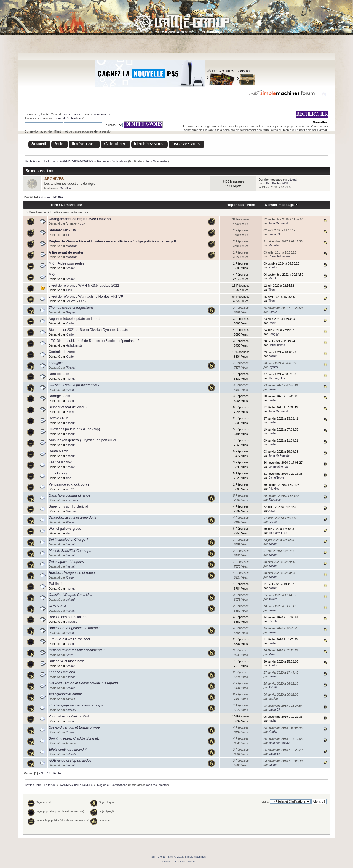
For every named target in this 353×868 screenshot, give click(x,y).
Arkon (272, 511)
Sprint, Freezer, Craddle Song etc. (75, 738)
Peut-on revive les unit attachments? (76, 650)
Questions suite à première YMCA (74, 385)
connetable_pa (278, 466)
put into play (58, 473)
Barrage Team (59, 396)
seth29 (70, 489)
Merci (272, 278)
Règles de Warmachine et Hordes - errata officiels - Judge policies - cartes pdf (112, 241)
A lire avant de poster (66, 252)
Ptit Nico (274, 489)
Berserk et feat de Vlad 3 (67, 407)
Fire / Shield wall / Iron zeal (69, 639)
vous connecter (74, 114)
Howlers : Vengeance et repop (72, 573)
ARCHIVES (54, 179)
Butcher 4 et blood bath (66, 661)
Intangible (56, 363)
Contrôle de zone (62, 352)
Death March (58, 451)
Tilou (69, 290)
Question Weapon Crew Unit (70, 595)
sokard (70, 600)
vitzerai (293, 180)
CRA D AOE (58, 606)
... (46, 197)
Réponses (235, 205)
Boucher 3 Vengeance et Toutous (74, 628)
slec (69, 478)
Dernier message (281, 205)
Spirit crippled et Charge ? (68, 540)
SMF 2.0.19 (159, 857)
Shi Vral (71, 301)
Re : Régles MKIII (277, 183)
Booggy (274, 334)
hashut (273, 356)
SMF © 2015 (176, 857)
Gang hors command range (69, 495)
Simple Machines (195, 857)
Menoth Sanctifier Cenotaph (70, 551)
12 (49, 197)
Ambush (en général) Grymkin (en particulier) (83, 440)
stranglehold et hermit (65, 694)
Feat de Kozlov (60, 462)
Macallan (65, 188)
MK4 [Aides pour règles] (67, 263)
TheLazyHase (278, 378)
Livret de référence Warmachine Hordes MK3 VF (86, 297)
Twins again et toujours (66, 562)
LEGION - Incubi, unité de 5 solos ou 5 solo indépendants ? (94, 341)
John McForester (157, 161)
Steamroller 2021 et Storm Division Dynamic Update (88, 330)
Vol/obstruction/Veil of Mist (69, 716)
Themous (72, 500)
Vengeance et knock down (69, 484)
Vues (251, 205)
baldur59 (274, 234)
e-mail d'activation (69, 118)
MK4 (52, 275)
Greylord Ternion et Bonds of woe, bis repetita (83, 683)
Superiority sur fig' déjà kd (68, 506)
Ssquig (70, 312)
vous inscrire (102, 114)
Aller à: (265, 802)
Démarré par (72, 205)
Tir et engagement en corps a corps (76, 705)
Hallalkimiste (74, 345)
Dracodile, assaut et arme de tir (72, 518)
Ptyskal (71, 368)
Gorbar (273, 522)
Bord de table (59, 374)
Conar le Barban (279, 256)
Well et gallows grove (65, 529)
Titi (68, 235)
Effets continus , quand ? (67, 750)
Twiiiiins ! (55, 584)
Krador (70, 268)
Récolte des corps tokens (68, 617)
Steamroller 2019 (62, 230)
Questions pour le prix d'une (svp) (74, 429)
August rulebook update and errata (75, 319)
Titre (54, 205)
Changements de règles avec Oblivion (80, 219)
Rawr (272, 323)
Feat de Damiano (62, 672)
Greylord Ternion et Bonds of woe (74, 727)
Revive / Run (58, 418)
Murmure (72, 511)
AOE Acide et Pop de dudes (70, 761)
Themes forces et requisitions (71, 308)
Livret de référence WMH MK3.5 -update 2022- (84, 286)
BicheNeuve (276, 477)
